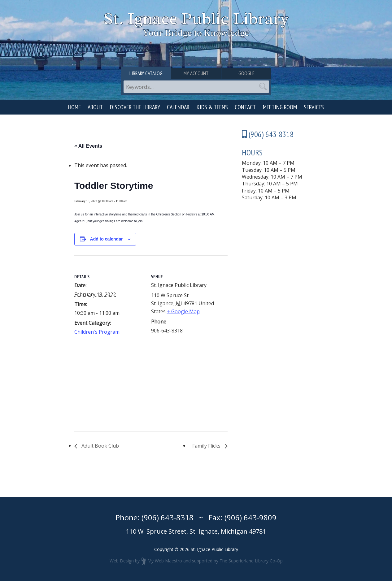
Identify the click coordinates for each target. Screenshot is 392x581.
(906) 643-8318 (168, 517)
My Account (196, 73)
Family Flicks (207, 446)
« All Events (88, 146)
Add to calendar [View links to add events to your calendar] (107, 239)
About (95, 107)
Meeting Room (280, 107)
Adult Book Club (100, 446)
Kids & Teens (212, 107)
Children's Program (97, 332)
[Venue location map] (107, 386)
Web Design (122, 561)
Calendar (178, 107)
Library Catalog (146, 73)
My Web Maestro (165, 561)
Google (246, 73)
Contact (245, 107)
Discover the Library (135, 107)
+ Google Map (183, 311)
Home (74, 107)
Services (314, 107)
